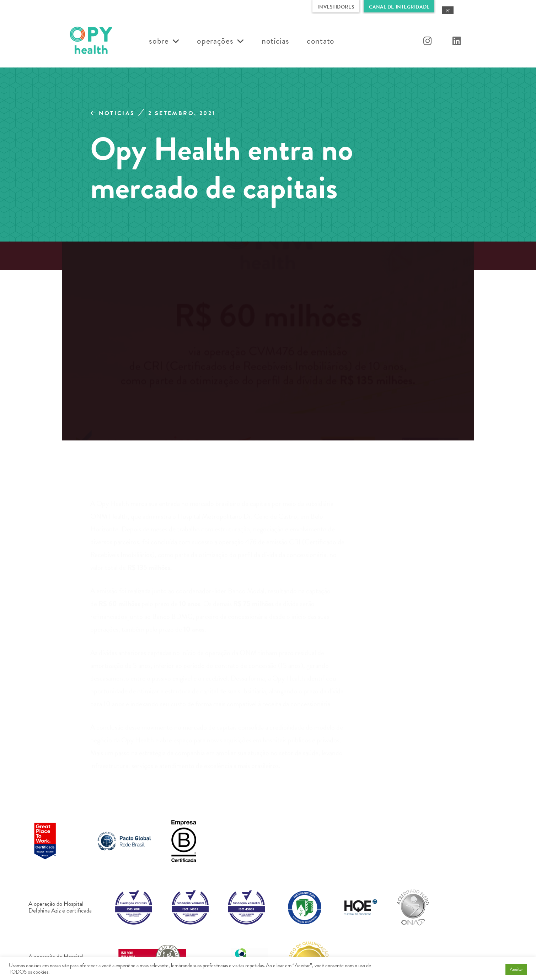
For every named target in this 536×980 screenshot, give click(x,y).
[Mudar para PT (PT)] (448, 11)
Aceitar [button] (516, 969)
